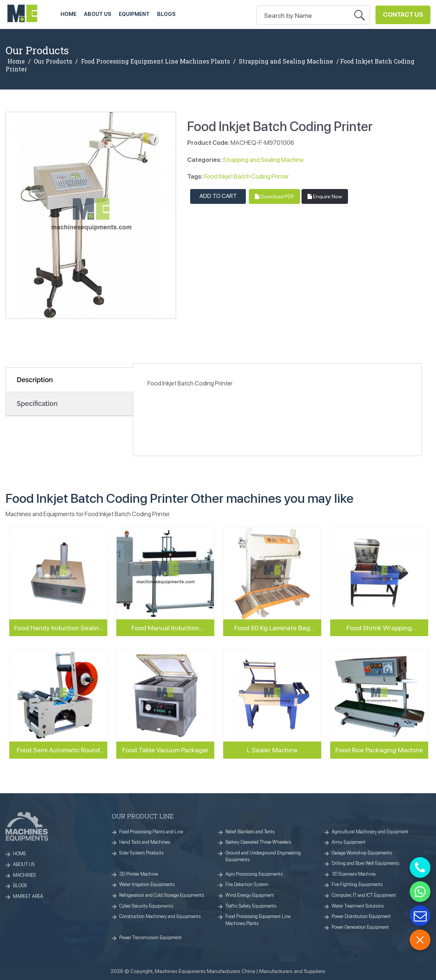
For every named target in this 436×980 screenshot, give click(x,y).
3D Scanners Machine (354, 874)
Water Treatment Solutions (358, 906)
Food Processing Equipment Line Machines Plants (155, 61)
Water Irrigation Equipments (147, 884)
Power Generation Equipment (360, 927)
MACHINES (25, 875)
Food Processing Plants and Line (151, 832)
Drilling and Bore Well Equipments (365, 863)
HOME (69, 14)
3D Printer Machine (139, 874)
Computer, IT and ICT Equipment (364, 895)
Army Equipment (349, 842)
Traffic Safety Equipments (251, 906)
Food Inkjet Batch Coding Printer (246, 176)
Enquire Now (325, 196)
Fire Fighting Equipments (357, 884)
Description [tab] (35, 380)
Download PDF (274, 196)
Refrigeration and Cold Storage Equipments (162, 895)
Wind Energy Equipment (250, 895)
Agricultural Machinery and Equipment (370, 832)
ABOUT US (98, 14)
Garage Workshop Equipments (362, 853)
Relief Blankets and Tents (250, 832)
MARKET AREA (28, 896)
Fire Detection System (247, 884)
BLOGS (20, 885)
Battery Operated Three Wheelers (258, 842)
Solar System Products (141, 853)
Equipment (134, 14)
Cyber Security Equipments (146, 906)
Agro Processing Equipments (254, 874)
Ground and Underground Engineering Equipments (263, 856)
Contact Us (403, 14)
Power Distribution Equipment (361, 916)
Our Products (53, 61)
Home (16, 61)
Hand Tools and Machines (145, 842)
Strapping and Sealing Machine (286, 61)
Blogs (166, 14)
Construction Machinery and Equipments (160, 916)
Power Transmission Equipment (150, 937)
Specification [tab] (37, 403)
